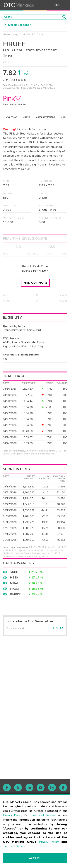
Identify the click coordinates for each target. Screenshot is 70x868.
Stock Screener (17, 26)
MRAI (14, 584)
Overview (11, 118)
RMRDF (15, 596)
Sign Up (57, 631)
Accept (35, 858)
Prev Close (10, 207)
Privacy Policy (13, 815)
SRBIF (14, 573)
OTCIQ (56, 5)
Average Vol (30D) (13, 219)
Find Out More (35, 284)
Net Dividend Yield (50, 219)
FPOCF (15, 590)
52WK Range (46, 207)
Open (6, 182)
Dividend (44, 195)
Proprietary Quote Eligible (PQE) (23, 331)
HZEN (14, 579)
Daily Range (46, 182)
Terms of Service (43, 815)
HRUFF (31, 36)
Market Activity (11, 36)
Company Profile (45, 118)
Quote (26, 118)
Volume (7, 195)
